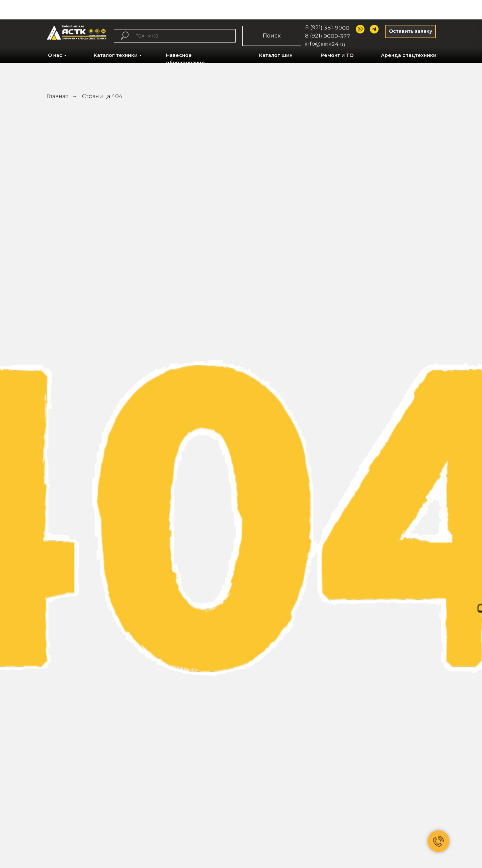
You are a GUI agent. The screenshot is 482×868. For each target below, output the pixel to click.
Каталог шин (276, 55)
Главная (58, 96)
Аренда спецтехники (409, 55)
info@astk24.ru (325, 44)
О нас (55, 55)
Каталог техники (116, 55)
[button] (410, 31)
